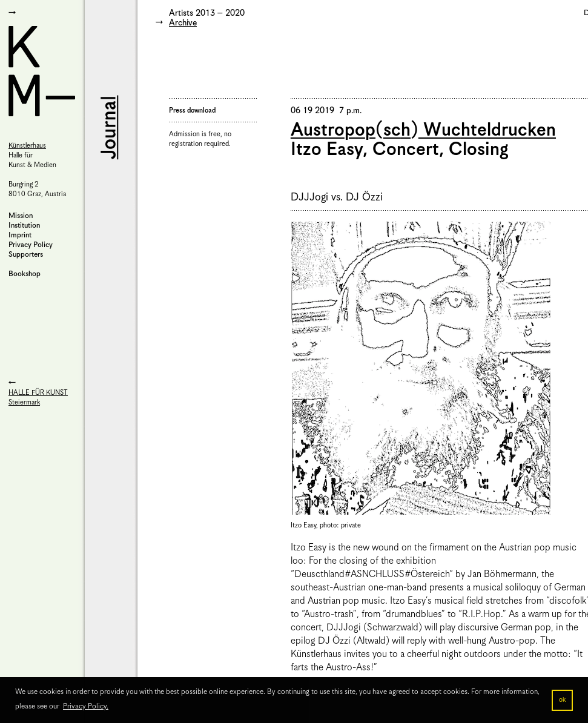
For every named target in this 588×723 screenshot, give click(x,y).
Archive (183, 23)
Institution (24, 226)
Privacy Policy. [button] (86, 706)
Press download (192, 111)
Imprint (20, 235)
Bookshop (25, 274)
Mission (21, 216)
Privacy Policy (31, 245)
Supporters (26, 255)
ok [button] (562, 700)
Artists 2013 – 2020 (207, 13)
